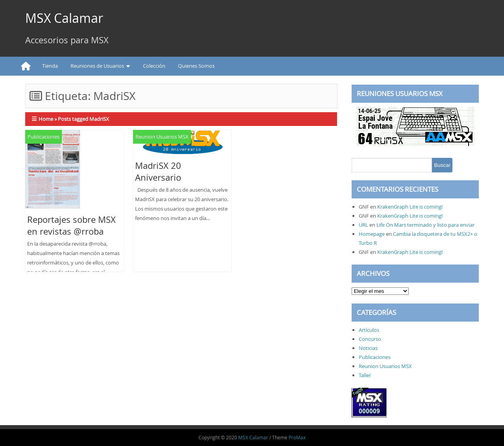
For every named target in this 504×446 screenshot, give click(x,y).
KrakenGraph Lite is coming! (410, 207)
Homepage (372, 234)
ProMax (297, 437)
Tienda (50, 66)
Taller (365, 375)
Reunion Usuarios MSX (162, 137)
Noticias (368, 348)
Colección (154, 66)
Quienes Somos (196, 66)
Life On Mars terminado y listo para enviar (425, 225)
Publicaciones (44, 137)
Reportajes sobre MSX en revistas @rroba (71, 225)
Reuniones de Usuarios (97, 66)
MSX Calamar (64, 18)
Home (46, 119)
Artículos (369, 330)
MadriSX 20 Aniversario (158, 171)
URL (363, 225)
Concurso (370, 339)
